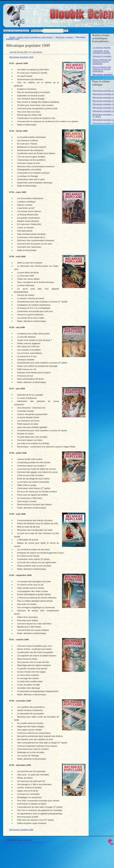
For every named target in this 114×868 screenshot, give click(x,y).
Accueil (12, 37)
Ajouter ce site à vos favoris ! (16, 31)
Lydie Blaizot (37, 52)
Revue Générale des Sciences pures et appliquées (102, 62)
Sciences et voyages (102, 56)
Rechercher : (36, 31)
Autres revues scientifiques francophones (35, 37)
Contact (32, 842)
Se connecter (21, 842)
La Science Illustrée (101, 47)
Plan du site (8, 842)
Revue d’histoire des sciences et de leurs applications (102, 69)
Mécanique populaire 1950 (21, 830)
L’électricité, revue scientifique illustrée (101, 52)
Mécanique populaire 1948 (21, 57)
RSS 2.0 (41, 842)
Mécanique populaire (64, 37)
